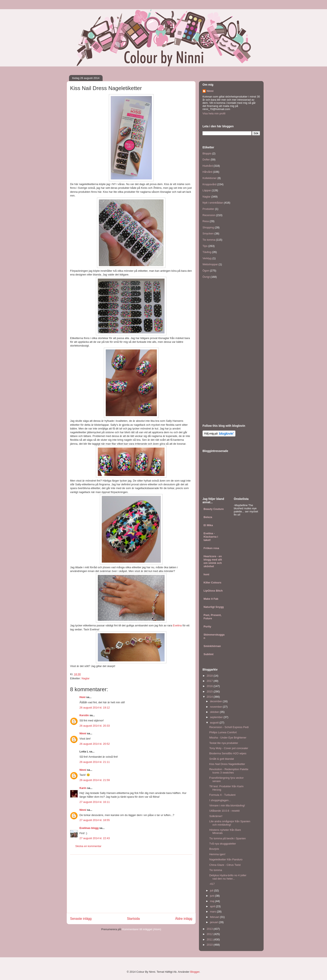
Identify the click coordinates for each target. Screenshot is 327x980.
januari (214, 922)
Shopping (208, 227)
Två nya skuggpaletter (223, 844)
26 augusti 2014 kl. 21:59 (95, 780)
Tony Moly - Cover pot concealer (229, 748)
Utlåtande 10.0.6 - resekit (224, 811)
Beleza (208, 517)
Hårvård (207, 172)
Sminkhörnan (212, 646)
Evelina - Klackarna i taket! (211, 537)
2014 (210, 697)
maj (213, 901)
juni (213, 896)
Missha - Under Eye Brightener (228, 738)
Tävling (207, 252)
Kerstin (84, 715)
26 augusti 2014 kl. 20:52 (95, 744)
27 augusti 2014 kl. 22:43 (95, 838)
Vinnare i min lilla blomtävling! (227, 805)
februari (215, 917)
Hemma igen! (217, 854)
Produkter (208, 209)
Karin (83, 788)
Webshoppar (210, 264)
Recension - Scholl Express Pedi (229, 727)
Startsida (133, 919)
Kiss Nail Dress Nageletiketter (227, 764)
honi (206, 574)
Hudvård (208, 166)
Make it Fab (211, 599)
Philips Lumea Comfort (223, 732)
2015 (210, 692)
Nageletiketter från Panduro (226, 859)
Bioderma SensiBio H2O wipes (228, 753)
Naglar (86, 678)
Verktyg (207, 258)
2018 (210, 676)
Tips (205, 246)
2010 (210, 945)
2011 (210, 939)
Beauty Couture (214, 509)
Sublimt (209, 654)
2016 (210, 686)
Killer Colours (212, 583)
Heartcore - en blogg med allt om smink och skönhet (213, 561)
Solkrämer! (216, 816)
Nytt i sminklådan (213, 203)
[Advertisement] (131, 884)
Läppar (207, 190)
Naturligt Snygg (214, 607)
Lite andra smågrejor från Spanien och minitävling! (230, 823)
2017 (210, 681)
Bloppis (207, 153)
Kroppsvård (209, 184)
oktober (215, 712)
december (216, 701)
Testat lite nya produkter (224, 743)
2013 (210, 929)
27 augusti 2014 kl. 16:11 (95, 802)
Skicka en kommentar (88, 846)
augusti (215, 723)
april (213, 906)
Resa (206, 221)
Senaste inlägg (81, 919)
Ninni (83, 733)
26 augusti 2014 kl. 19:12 (95, 708)
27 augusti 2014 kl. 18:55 (95, 820)
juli (212, 891)
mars (213, 912)
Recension (209, 215)
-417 (212, 884)
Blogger (195, 972)
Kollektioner (210, 178)
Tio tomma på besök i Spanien (227, 838)
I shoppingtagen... (220, 800)
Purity (207, 626)
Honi (82, 697)
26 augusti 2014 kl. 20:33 (95, 726)
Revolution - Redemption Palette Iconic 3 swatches (229, 771)
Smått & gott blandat (221, 759)
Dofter (206, 160)
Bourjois (214, 849)
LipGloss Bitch (213, 591)
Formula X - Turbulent (222, 795)
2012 (210, 934)
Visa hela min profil (214, 113)
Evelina (177, 625)
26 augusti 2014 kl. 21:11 (95, 762)
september (217, 717)
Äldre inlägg (184, 919)
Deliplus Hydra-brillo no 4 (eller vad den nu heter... (228, 877)
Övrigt (206, 277)
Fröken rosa (211, 548)
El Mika (208, 525)
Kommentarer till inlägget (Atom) (142, 929)
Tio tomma (209, 240)
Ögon (206, 271)
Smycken (208, 233)
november (216, 707)
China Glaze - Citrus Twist (225, 865)
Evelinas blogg (89, 828)
